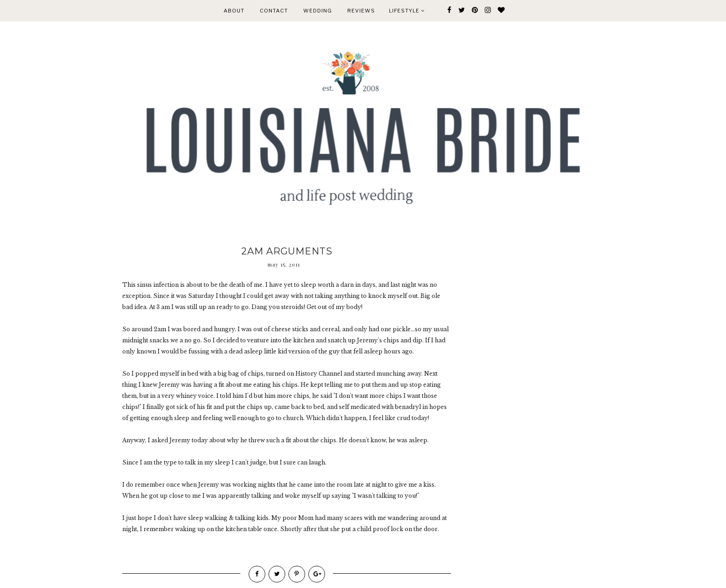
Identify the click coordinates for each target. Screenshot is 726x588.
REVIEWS (361, 11)
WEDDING (318, 11)
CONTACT (274, 11)
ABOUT (234, 11)
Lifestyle (407, 11)
